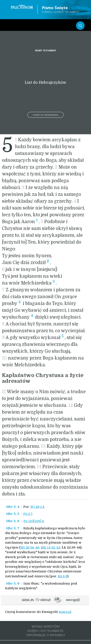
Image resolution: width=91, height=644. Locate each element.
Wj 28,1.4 (37, 507)
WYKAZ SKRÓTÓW (46, 626)
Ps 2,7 (28, 514)
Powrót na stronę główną (45, 115)
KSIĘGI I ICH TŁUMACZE (45, 631)
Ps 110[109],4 (34, 521)
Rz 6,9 (63, 576)
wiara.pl (65, 612)
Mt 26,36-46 (30, 547)
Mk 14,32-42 (50, 547)
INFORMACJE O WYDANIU (45, 635)
